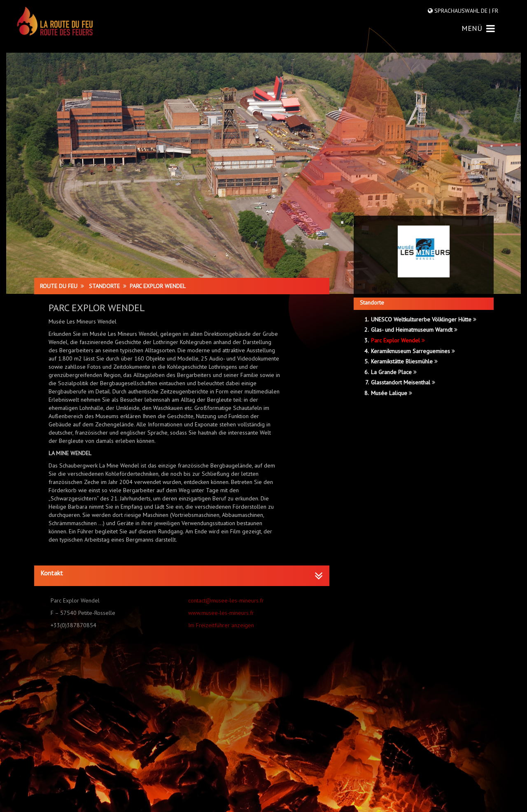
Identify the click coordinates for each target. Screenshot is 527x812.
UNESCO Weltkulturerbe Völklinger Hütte (424, 319)
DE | (486, 11)
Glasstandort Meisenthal (403, 382)
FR (494, 11)
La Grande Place (394, 372)
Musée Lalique (392, 393)
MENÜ (478, 28)
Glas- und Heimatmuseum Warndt (414, 330)
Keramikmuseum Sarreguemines (413, 351)
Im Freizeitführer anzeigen (221, 625)
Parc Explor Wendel (398, 340)
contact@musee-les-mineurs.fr (226, 600)
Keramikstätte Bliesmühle (404, 361)
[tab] (182, 576)
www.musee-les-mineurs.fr (221, 613)
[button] (182, 573)
